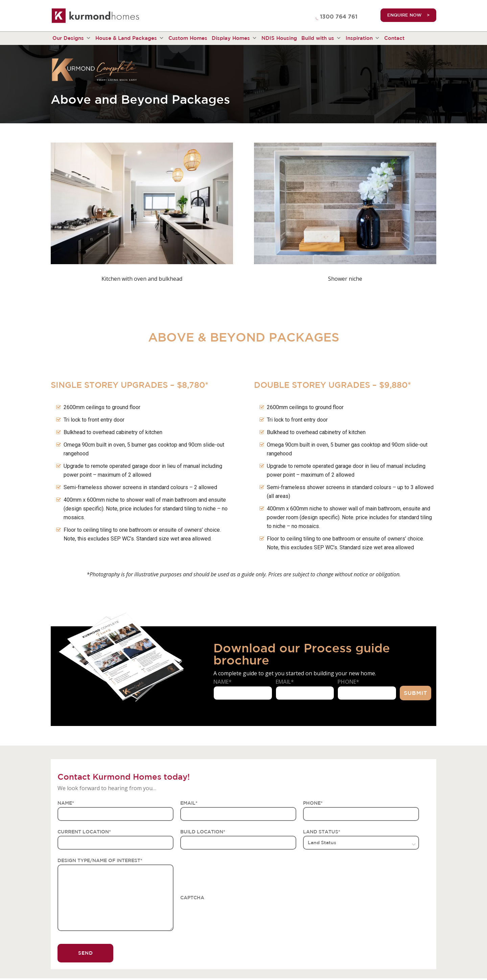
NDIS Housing (279, 38)
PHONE (313, 803)
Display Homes (234, 38)
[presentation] (232, 915)
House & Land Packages (130, 38)
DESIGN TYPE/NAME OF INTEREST (100, 860)
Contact (394, 38)
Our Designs (72, 38)
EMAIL (189, 803)
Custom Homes (188, 38)
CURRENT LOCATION (84, 832)
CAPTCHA (192, 898)
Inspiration (363, 38)
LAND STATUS (322, 832)
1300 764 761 (339, 17)
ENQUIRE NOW (404, 15)
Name (223, 682)
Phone (348, 682)
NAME (66, 803)
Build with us (321, 38)
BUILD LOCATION (203, 832)
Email (285, 682)
